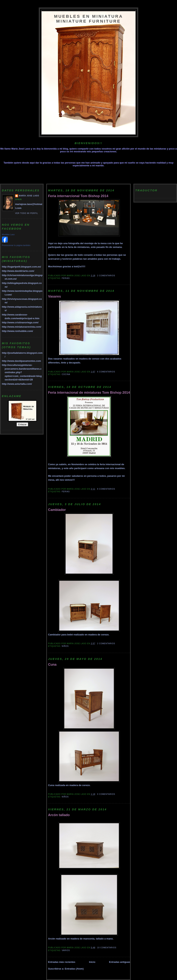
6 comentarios (106, 372)
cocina (66, 374)
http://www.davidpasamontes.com (21, 361)
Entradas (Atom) (74, 969)
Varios (66, 950)
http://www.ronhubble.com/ (17, 331)
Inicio (92, 962)
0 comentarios (106, 794)
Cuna (52, 665)
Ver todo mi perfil (27, 213)
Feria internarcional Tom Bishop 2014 (78, 196)
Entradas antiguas (120, 962)
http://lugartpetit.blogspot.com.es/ (21, 267)
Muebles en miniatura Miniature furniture (88, 19)
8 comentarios (106, 489)
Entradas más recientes (62, 962)
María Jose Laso (29, 196)
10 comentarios (107, 948)
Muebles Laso (8, 234)
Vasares (54, 296)
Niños (65, 646)
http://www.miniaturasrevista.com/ (22, 327)
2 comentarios (106, 276)
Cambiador (57, 510)
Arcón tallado (59, 815)
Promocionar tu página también (16, 245)
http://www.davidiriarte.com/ (18, 271)
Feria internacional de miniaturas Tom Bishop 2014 (89, 393)
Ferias (66, 278)
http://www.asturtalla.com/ (17, 384)
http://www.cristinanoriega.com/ (20, 322)
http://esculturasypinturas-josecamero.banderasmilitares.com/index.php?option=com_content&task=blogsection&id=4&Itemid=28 (22, 372)
